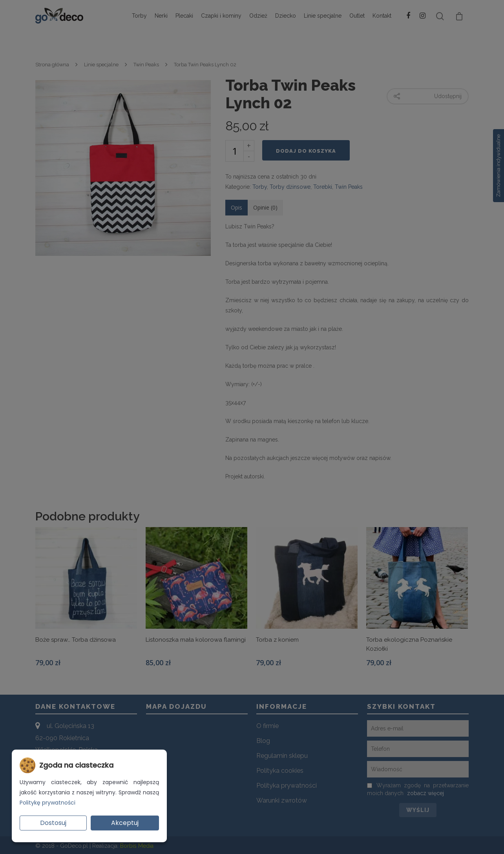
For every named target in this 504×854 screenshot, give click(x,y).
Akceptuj (125, 823)
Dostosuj (53, 823)
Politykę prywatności (47, 803)
